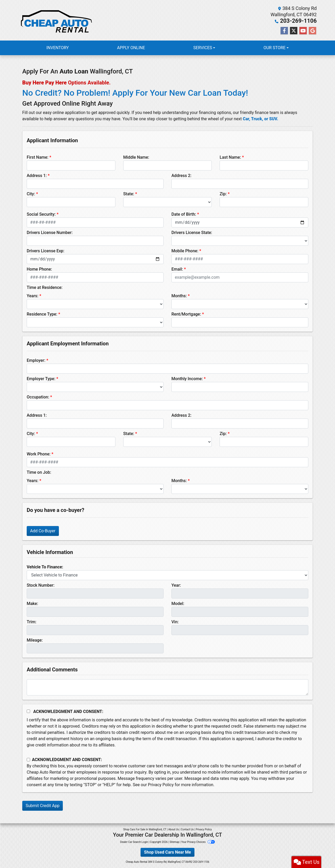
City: (31, 194)
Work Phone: (39, 454)
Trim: (32, 622)
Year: (176, 585)
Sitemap (174, 842)
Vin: (175, 622)
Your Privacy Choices (198, 842)
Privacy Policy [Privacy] (204, 829)
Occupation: (38, 397)
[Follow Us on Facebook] (284, 31)
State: (129, 194)
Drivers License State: (192, 232)
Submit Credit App (43, 805)
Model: (178, 603)
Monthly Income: (187, 378)
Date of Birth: (184, 214)
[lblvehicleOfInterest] (167, 575)
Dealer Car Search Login (134, 842)
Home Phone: (39, 269)
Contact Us (187, 829)
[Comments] (167, 687)
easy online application (64, 112)
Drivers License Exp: (46, 251)
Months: (179, 296)
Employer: (36, 360)
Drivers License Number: (50, 232)
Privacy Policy (161, 784)
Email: (177, 269)
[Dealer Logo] (56, 20)
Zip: (223, 194)
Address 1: (37, 175)
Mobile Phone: (185, 251)
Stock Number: (41, 585)
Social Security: (41, 214)
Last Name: (230, 157)
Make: (32, 603)
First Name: (38, 157)
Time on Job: (39, 472)
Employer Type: (41, 378)
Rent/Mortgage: (186, 314)
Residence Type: (42, 314)
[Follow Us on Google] (312, 31)
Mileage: (35, 640)
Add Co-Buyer (43, 531)
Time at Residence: (45, 287)
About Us (174, 829)
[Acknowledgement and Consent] (28, 711)
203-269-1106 (301, 21)
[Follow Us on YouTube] (303, 31)
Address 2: (181, 175)
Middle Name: (136, 157)
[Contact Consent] (28, 759)
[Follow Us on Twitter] (294, 31)
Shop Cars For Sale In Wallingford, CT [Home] (145, 829)
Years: (33, 296)
